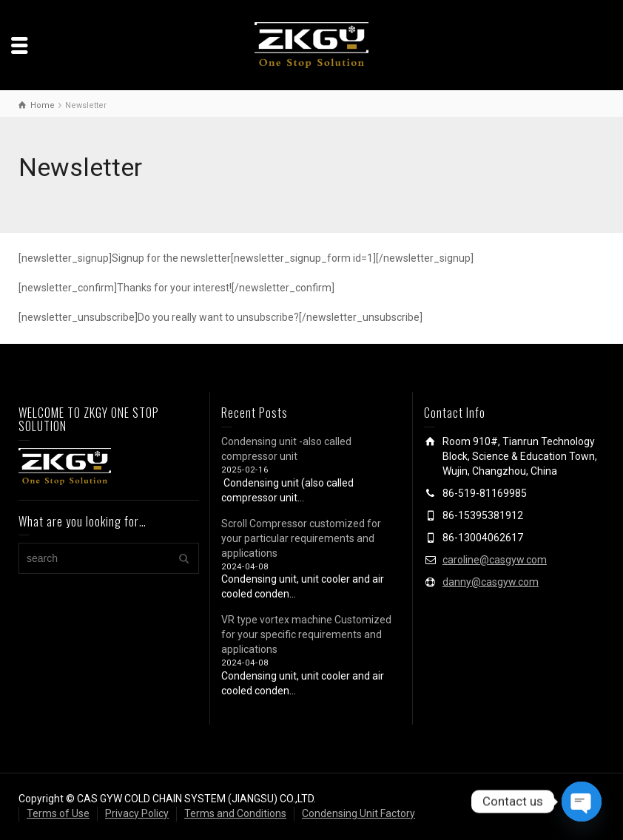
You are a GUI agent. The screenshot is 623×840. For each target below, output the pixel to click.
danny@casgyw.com (491, 582)
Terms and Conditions (235, 813)
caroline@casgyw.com (495, 560)
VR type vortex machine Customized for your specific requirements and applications (306, 634)
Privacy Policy (137, 813)
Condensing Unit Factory (358, 813)
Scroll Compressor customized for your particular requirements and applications (301, 538)
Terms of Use (58, 813)
